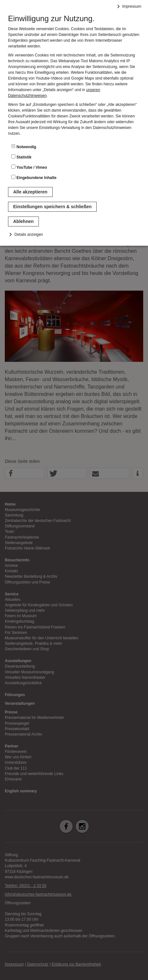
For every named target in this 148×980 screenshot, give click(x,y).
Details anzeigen (29, 234)
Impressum (132, 6)
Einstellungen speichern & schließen (52, 207)
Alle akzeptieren (30, 192)
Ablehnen (23, 221)
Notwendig (24, 147)
